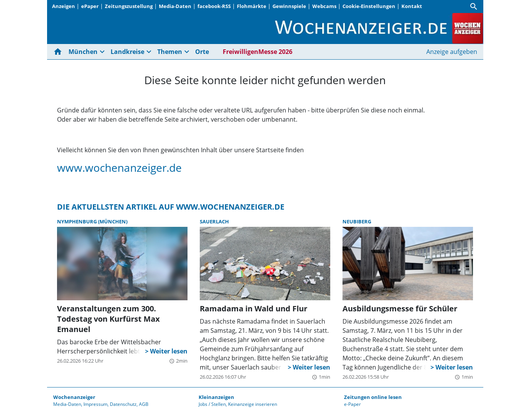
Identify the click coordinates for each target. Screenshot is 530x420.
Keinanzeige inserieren (253, 404)
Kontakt (412, 6)
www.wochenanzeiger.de (119, 168)
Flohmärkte (252, 6)
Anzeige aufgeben (452, 52)
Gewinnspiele (289, 6)
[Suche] (474, 7)
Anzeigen (64, 6)
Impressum (95, 404)
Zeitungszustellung (129, 6)
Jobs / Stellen (212, 404)
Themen (170, 52)
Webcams (324, 6)
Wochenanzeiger (74, 397)
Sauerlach (214, 221)
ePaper (90, 6)
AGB (144, 404)
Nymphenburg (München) (92, 221)
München (83, 52)
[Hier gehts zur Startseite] (59, 52)
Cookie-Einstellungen (369, 6)
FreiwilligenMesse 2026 (258, 52)
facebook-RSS (214, 6)
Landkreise (127, 52)
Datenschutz (123, 404)
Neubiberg (357, 221)
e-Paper (352, 404)
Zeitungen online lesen (373, 397)
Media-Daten (175, 6)
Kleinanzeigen (216, 397)
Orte (202, 52)
